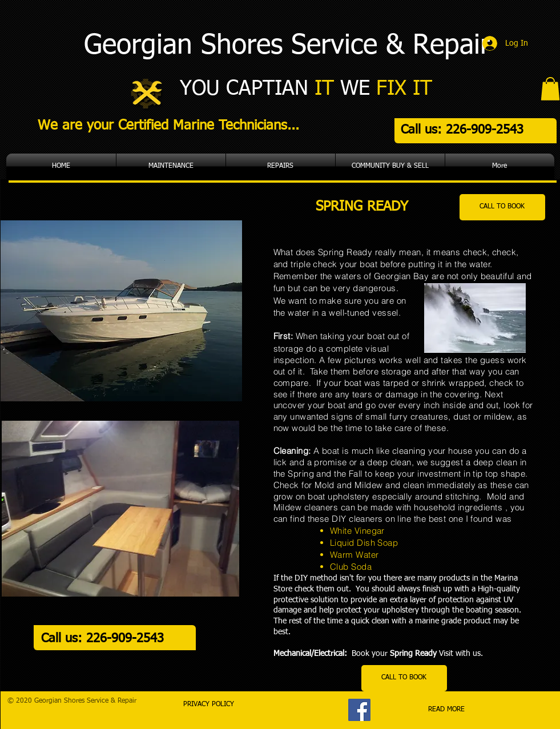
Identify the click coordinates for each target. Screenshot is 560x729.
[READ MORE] (446, 710)
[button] (550, 89)
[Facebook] (359, 710)
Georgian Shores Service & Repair (287, 46)
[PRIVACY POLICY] (209, 705)
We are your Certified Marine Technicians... (168, 126)
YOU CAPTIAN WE (306, 89)
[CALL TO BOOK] (502, 207)
